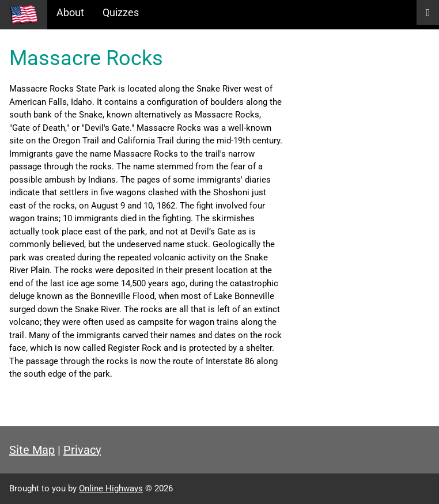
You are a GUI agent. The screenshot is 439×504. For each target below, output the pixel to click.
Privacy (82, 450)
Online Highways (111, 488)
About (70, 12)
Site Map (32, 450)
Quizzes (121, 12)
